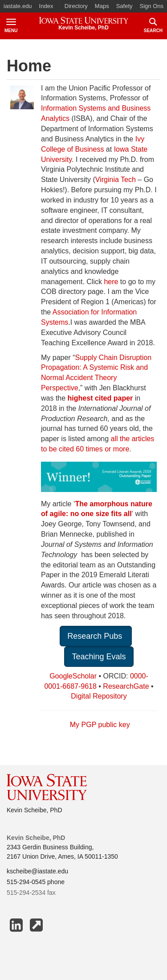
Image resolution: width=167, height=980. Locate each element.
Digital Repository (99, 696)
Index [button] (46, 6)
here (112, 282)
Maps (102, 6)
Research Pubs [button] (96, 636)
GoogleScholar (73, 676)
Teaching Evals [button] (99, 657)
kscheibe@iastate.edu (37, 871)
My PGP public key (100, 725)
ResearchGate (126, 686)
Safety (124, 6)
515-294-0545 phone (36, 882)
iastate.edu (18, 6)
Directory (76, 6)
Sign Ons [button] (152, 6)
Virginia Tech (116, 180)
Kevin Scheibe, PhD (35, 810)
